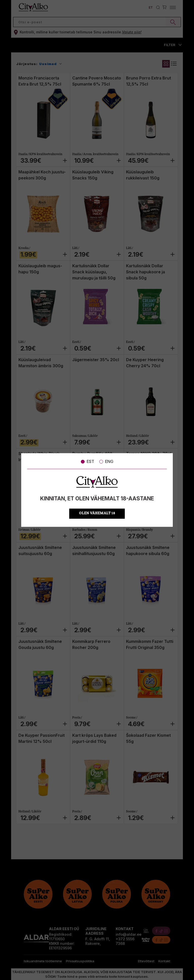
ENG (106, 461)
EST (88, 461)
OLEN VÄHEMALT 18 (97, 514)
